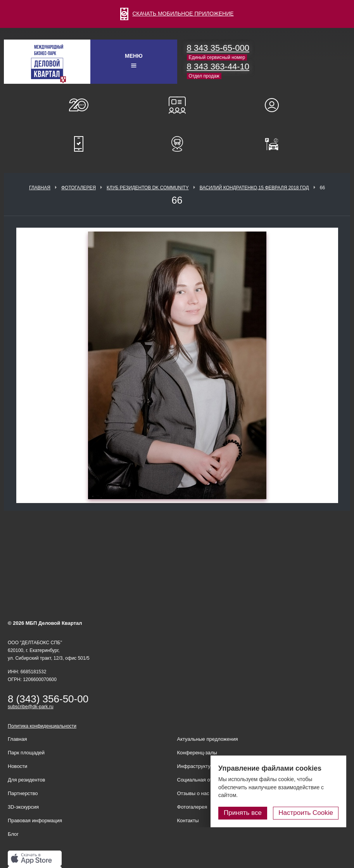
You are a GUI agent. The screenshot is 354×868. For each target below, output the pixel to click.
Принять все (243, 813)
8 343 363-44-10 (218, 67)
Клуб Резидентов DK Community (148, 188)
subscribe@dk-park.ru (31, 707)
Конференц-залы (177, 105)
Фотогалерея (79, 188)
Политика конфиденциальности (42, 726)
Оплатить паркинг (275, 144)
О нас (79, 105)
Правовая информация (35, 820)
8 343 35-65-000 (218, 48)
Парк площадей (26, 753)
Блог (13, 834)
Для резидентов (275, 105)
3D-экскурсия (23, 807)
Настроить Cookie (306, 813)
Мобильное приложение (79, 144)
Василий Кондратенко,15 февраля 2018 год (254, 188)
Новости (17, 766)
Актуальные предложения (208, 739)
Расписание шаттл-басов (177, 144)
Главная (40, 188)
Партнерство (23, 793)
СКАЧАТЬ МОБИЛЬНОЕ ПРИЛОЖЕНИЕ (177, 14)
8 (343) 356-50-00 (48, 699)
